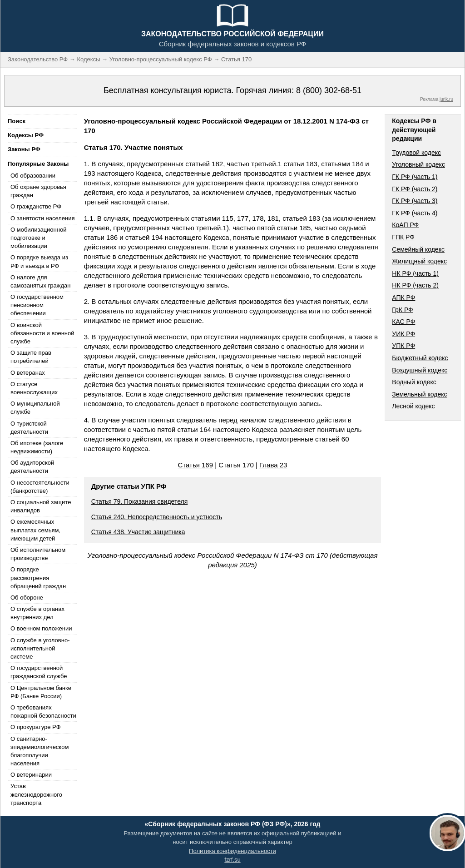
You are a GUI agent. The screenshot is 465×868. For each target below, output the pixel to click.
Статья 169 (196, 465)
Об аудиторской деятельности (32, 467)
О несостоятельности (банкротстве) (40, 487)
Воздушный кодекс (420, 370)
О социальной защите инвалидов (41, 506)
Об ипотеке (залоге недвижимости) (37, 447)
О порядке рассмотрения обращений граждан (38, 578)
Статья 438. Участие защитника (138, 532)
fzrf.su (232, 860)
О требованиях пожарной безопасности (43, 712)
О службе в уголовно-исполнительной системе (40, 648)
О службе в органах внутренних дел (37, 613)
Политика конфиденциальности (232, 851)
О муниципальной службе (35, 408)
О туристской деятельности (29, 428)
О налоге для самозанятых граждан (40, 281)
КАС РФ (403, 322)
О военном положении (41, 628)
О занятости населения (43, 218)
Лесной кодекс (413, 406)
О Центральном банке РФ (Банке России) (41, 692)
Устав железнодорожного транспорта (36, 794)
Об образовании (33, 176)
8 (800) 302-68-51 (329, 90)
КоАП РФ (405, 225)
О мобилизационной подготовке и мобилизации (38, 238)
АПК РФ (403, 298)
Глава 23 (273, 465)
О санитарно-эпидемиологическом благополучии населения (40, 751)
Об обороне (27, 598)
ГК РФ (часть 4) (415, 213)
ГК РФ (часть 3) (415, 201)
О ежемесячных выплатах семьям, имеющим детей (35, 530)
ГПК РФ (403, 237)
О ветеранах (28, 373)
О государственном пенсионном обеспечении (37, 305)
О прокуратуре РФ (36, 727)
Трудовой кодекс (416, 153)
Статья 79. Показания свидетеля (140, 501)
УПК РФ (403, 346)
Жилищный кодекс (419, 261)
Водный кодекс (414, 382)
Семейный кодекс (418, 249)
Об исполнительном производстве (38, 554)
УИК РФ (403, 334)
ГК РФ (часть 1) (415, 177)
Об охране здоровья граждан (38, 191)
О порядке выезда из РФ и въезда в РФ (39, 261)
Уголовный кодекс (418, 164)
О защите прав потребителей (31, 357)
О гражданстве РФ (36, 206)
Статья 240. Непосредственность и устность (157, 517)
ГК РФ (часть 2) (415, 189)
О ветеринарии (31, 775)
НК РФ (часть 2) (415, 285)
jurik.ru (446, 99)
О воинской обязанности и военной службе (42, 333)
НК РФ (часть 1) (415, 273)
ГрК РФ (402, 310)
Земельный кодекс (419, 394)
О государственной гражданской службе (39, 672)
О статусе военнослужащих (34, 388)
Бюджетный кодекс (420, 358)
